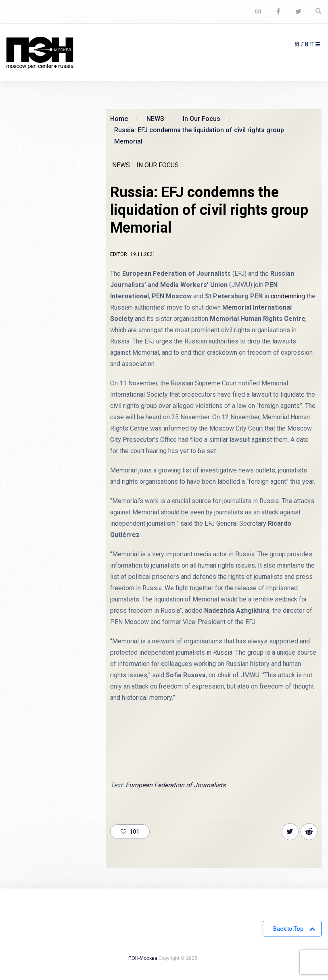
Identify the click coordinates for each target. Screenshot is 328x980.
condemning (288, 296)
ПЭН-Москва (143, 958)
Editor (119, 254)
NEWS (121, 165)
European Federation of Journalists (175, 785)
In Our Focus (158, 165)
